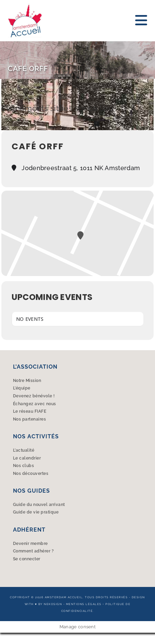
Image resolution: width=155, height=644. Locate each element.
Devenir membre (30, 544)
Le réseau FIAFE (30, 411)
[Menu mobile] (141, 20)
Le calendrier (27, 458)
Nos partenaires (30, 419)
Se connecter (27, 559)
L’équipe (22, 388)
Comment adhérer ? (34, 551)
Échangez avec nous (35, 404)
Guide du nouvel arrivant (39, 505)
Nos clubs (24, 466)
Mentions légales (84, 604)
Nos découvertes (31, 474)
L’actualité (24, 450)
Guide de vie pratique (36, 512)
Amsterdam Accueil (64, 597)
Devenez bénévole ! (34, 396)
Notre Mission (27, 381)
